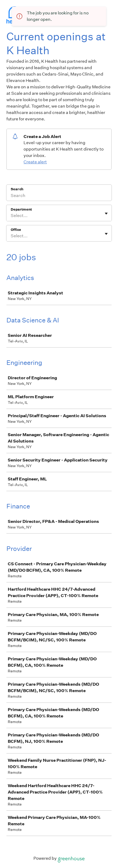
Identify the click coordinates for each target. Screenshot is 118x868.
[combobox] (11, 216)
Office (16, 230)
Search (17, 189)
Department (21, 209)
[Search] (59, 196)
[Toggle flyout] (106, 214)
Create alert (35, 162)
